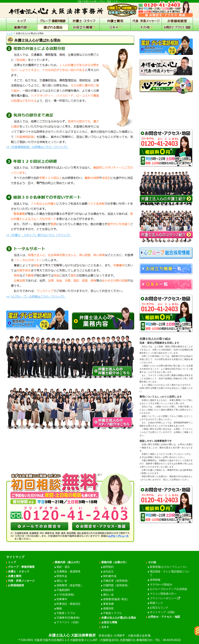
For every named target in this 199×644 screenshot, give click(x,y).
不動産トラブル (66, 613)
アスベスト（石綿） (68, 622)
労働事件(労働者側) (68, 618)
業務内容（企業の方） (115, 562)
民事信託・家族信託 (68, 604)
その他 (152, 562)
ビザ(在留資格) (65, 595)
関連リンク (156, 603)
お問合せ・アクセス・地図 (164, 617)
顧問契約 (108, 567)
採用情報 (155, 580)
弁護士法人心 (99, 638)
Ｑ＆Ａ (105, 627)
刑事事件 (62, 599)
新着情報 (169, 567)
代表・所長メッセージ (21, 581)
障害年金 (62, 576)
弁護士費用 (15, 576)
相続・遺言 (63, 567)
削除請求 (108, 590)
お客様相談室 (16, 585)
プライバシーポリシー (165, 598)
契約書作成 (110, 576)
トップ (9, 33)
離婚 (59, 608)
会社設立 (108, 571)
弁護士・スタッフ (19, 571)
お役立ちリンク (159, 607)
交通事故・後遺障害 (68, 571)
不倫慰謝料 (63, 590)
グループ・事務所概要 (21, 567)
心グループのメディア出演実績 (168, 589)
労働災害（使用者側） (116, 581)
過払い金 (62, 581)
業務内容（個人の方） (68, 562)
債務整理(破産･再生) (115, 599)
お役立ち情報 (109, 622)
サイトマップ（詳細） (163, 612)
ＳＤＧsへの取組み (161, 584)
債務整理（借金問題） (70, 585)
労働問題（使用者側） (116, 585)
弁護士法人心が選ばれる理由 (119, 618)
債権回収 (108, 608)
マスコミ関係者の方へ (163, 594)
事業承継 (108, 604)
